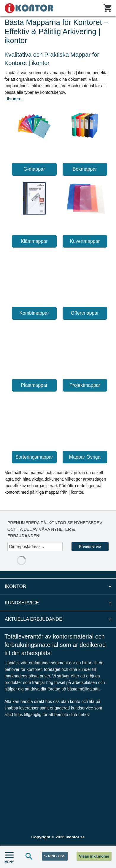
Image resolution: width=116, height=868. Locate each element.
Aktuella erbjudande (58, 619)
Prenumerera (90, 547)
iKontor (58, 587)
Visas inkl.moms (94, 856)
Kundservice (58, 603)
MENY (9, 857)
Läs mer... (14, 99)
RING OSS (55, 856)
